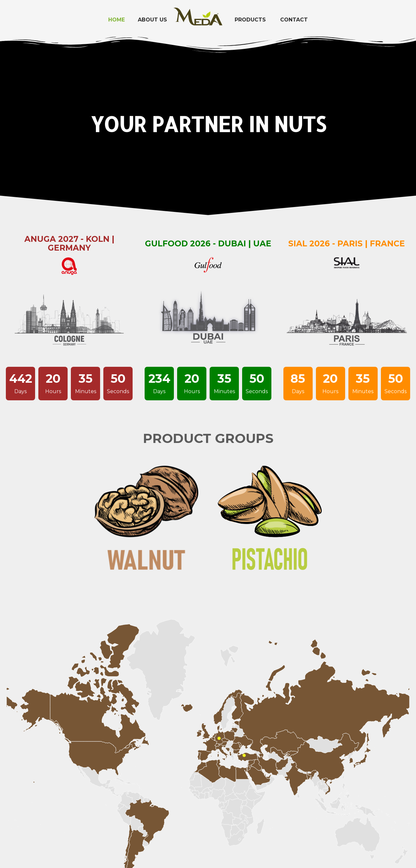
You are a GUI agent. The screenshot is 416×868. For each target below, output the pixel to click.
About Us (152, 20)
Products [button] (250, 20)
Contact (294, 20)
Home (117, 20)
